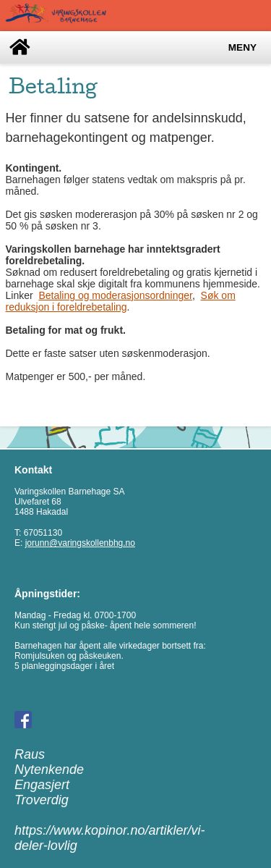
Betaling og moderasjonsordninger (115, 295)
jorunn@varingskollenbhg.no (80, 543)
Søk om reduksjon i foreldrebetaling (121, 301)
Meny (242, 47)
